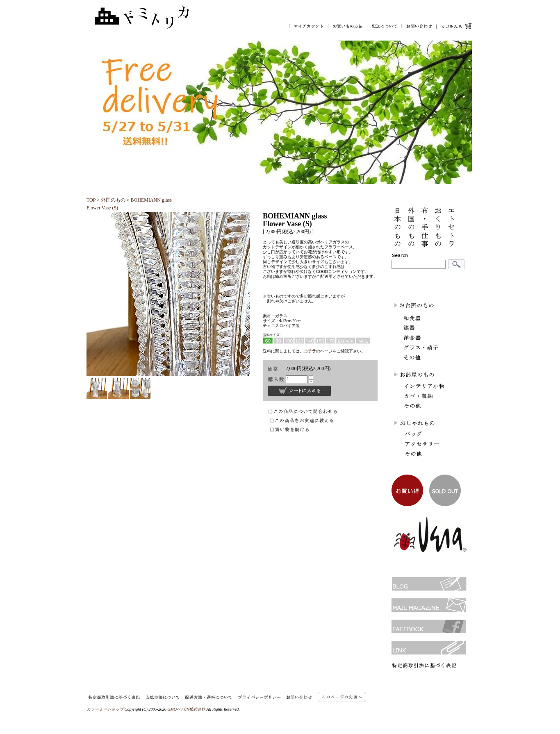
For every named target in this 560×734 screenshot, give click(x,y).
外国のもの (113, 200)
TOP (91, 200)
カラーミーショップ (105, 709)
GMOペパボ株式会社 (186, 709)
